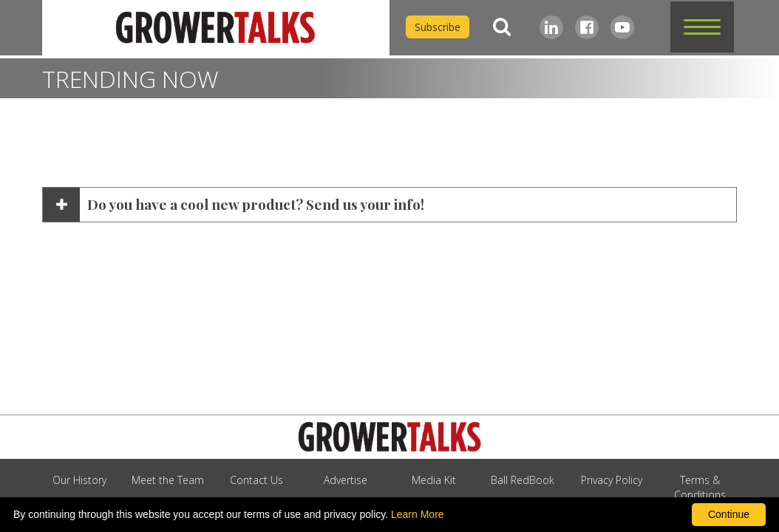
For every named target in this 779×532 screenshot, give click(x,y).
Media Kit (434, 480)
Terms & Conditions (700, 487)
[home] (216, 28)
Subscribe (438, 27)
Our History (79, 480)
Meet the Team (168, 480)
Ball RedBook (523, 480)
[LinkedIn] (551, 27)
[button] (702, 27)
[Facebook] (587, 27)
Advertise (346, 480)
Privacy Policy (612, 480)
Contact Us (256, 480)
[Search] (502, 27)
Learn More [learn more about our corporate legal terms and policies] (418, 514)
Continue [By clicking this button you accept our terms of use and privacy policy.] (729, 514)
